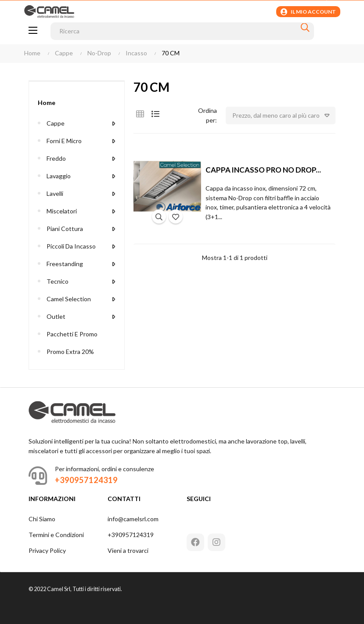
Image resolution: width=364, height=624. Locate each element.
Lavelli (55, 193)
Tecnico (58, 281)
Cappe (56, 123)
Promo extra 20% (70, 352)
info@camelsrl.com (133, 519)
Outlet (56, 316)
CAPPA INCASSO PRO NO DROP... (263, 170)
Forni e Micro (64, 141)
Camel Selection (69, 299)
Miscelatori (62, 211)
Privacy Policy (47, 550)
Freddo (56, 158)
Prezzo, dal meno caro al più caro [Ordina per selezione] (284, 115)
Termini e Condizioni (56, 535)
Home (47, 103)
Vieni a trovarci (128, 550)
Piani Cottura (65, 229)
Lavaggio (59, 176)
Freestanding (65, 264)
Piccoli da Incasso (71, 246)
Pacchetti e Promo (72, 334)
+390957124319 (131, 535)
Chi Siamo (42, 519)
